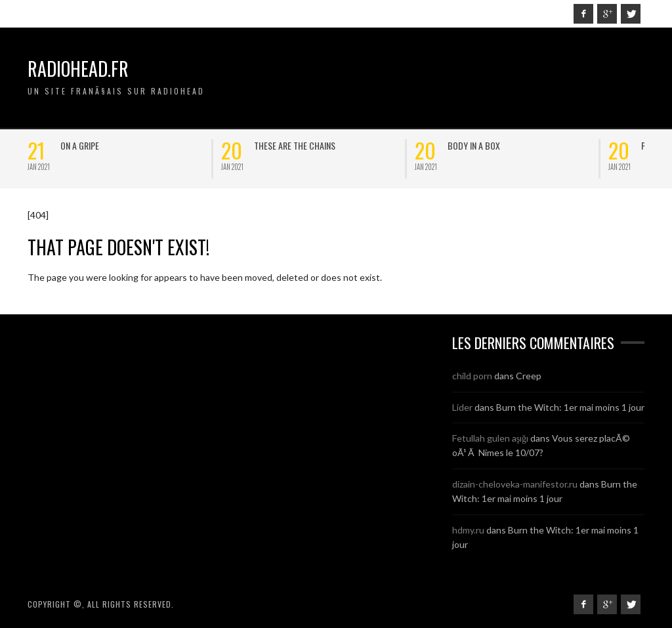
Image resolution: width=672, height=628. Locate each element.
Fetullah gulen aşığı (490, 438)
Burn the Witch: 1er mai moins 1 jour (570, 407)
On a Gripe (80, 145)
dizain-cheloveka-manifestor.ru (515, 484)
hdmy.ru (468, 530)
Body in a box (474, 145)
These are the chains (295, 145)
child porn (472, 376)
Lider (462, 407)
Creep (529, 376)
